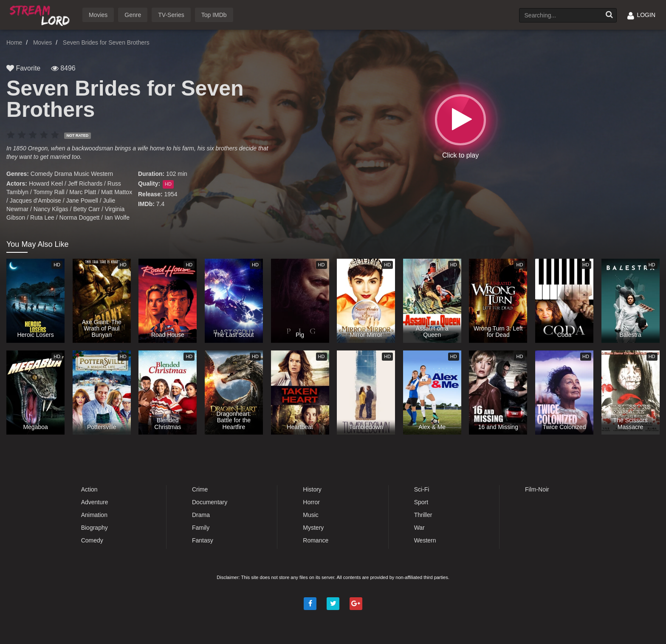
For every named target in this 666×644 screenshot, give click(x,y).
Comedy (42, 174)
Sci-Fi (422, 489)
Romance (316, 540)
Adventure (95, 502)
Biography (95, 528)
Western (102, 174)
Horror (311, 502)
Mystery (313, 528)
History (312, 489)
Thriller (423, 515)
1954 (171, 194)
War (419, 528)
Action (89, 489)
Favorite (23, 68)
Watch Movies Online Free (41, 14)
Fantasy (203, 540)
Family (201, 528)
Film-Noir (537, 489)
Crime (200, 489)
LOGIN (641, 15)
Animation (94, 515)
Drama (63, 174)
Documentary (210, 502)
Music (82, 174)
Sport (421, 502)
